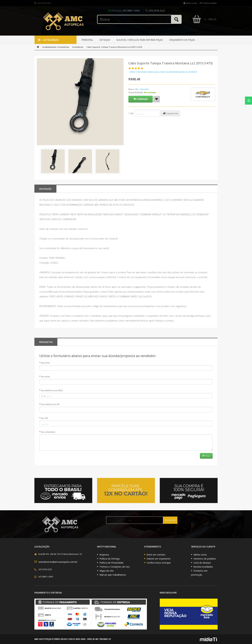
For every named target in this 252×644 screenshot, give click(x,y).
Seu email (45, 377)
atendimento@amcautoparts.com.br (58, 562)
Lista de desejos (202, 563)
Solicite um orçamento (159, 559)
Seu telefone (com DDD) (52, 390)
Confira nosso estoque (159, 563)
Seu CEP (45, 418)
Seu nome (45, 363)
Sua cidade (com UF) (50, 404)
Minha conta (200, 555)
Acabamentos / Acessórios (56, 47)
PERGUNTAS (46, 342)
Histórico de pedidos (205, 559)
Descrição (45, 189)
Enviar (206, 456)
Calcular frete (170, 113)
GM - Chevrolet (142, 89)
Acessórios (78, 47)
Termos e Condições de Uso (115, 567)
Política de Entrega (110, 559)
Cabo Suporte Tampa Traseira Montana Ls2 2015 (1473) (114, 47)
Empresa (104, 555)
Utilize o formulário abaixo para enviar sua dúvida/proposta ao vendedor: (164, 72)
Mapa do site (107, 571)
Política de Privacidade (111, 563)
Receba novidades (203, 567)
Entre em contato (156, 555)
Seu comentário (48, 432)
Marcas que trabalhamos (113, 575)
